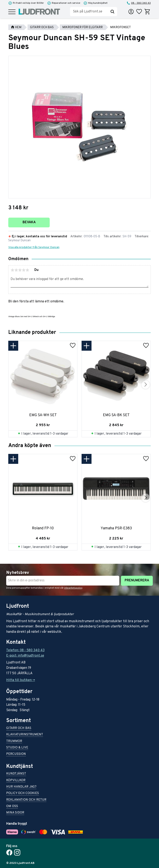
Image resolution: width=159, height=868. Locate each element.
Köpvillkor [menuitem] (16, 781)
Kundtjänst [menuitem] (16, 774)
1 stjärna (12, 270)
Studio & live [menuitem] (17, 748)
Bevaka (29, 222)
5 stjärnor (27, 270)
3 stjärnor (20, 270)
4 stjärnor (24, 270)
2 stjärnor (16, 270)
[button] (12, 12)
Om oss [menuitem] (12, 807)
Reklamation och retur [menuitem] (26, 800)
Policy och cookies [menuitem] (23, 793)
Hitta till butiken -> (21, 680)
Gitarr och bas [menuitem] (19, 728)
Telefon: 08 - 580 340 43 (25, 650)
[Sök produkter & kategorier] (89, 12)
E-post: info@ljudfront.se (25, 656)
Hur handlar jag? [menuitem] (21, 787)
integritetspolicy (73, 588)
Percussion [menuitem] (16, 754)
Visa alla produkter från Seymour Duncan (34, 247)
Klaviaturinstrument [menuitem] (25, 735)
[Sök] (112, 12)
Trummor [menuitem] (14, 741)
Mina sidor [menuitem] (15, 813)
